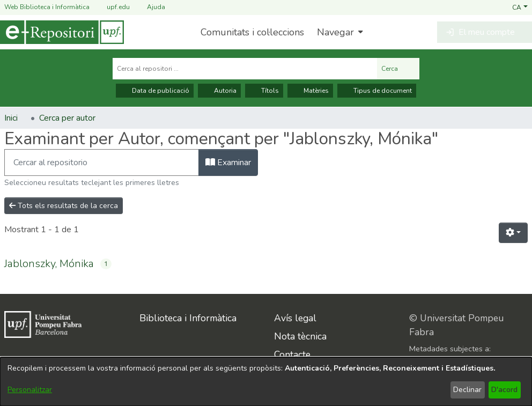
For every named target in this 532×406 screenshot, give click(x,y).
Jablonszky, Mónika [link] (49, 264)
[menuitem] (339, 32)
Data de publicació (155, 91)
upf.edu (112, 7)
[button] (520, 7)
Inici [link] (11, 118)
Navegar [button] (335, 32)
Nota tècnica (300, 336)
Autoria (219, 91)
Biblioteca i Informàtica (188, 318)
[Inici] (62, 32)
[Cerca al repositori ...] (245, 69)
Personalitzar (30, 390)
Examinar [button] (228, 163)
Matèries (310, 91)
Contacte (292, 355)
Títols (264, 91)
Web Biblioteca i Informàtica (47, 7)
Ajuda (150, 7)
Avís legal (295, 318)
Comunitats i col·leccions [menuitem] (252, 32)
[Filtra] (102, 163)
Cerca (398, 69)
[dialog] (266, 382)
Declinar (467, 390)
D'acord (504, 390)
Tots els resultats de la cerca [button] (64, 206)
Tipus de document (377, 91)
